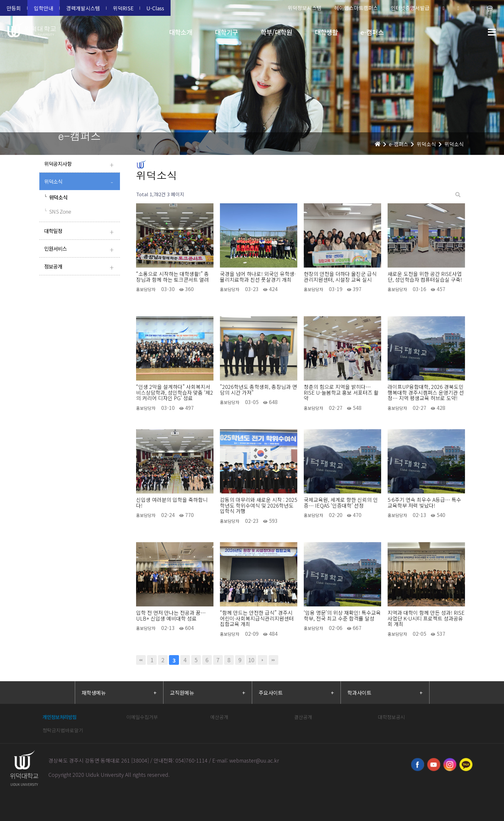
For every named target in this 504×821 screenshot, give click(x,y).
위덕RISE (123, 8)
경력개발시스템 (83, 8)
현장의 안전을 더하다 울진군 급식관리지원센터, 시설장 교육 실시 (340, 277)
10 (251, 660)
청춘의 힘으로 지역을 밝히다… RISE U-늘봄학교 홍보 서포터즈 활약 (341, 393)
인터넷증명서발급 (410, 8)
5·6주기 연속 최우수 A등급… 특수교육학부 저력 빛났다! (424, 503)
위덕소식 (80, 182)
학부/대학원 (276, 32)
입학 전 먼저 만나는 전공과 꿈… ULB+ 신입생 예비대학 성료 (171, 616)
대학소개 (181, 32)
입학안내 (44, 8)
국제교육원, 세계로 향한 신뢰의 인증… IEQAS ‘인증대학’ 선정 (341, 503)
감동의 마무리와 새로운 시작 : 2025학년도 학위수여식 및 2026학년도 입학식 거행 (259, 506)
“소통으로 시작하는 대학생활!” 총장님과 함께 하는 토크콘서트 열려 (173, 277)
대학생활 (326, 32)
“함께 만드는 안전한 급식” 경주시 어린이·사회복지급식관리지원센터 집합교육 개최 (257, 618)
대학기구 (226, 32)
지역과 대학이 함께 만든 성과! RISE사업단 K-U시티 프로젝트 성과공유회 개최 (426, 618)
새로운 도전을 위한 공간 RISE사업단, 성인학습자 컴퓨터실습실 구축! (425, 277)
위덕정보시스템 (305, 8)
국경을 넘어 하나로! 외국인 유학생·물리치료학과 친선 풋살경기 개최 (258, 277)
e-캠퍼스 (372, 32)
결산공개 (303, 717)
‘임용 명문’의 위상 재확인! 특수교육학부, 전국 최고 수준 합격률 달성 (342, 616)
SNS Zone (58, 211)
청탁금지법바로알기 (63, 730)
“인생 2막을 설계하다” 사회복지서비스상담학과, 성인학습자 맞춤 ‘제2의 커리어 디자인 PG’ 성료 (175, 393)
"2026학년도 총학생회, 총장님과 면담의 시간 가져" (258, 390)
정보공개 (80, 267)
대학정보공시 (391, 717)
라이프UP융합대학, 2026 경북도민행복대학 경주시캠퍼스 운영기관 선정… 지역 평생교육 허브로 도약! (426, 393)
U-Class (155, 8)
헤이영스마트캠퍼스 (356, 8)
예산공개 (219, 717)
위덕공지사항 (80, 164)
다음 (262, 660)
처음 (141, 660)
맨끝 (273, 660)
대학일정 (80, 232)
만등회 (14, 8)
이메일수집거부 (142, 717)
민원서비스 (80, 249)
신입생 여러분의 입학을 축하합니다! (172, 503)
